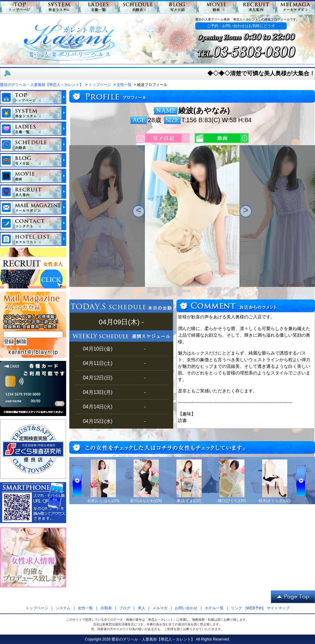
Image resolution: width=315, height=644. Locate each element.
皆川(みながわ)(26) (146, 501)
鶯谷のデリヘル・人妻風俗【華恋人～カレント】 (153, 639)
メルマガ (160, 608)
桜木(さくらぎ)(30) (275, 501)
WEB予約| (255, 608)
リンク (237, 608)
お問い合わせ (186, 608)
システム (63, 608)
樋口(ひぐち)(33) (232, 501)
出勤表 (106, 608)
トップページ (37, 608)
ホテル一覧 (214, 608)
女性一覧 (85, 608)
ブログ (125, 608)
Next (246, 211)
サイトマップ (278, 608)
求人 (141, 608)
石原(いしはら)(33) (103, 501)
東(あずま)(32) (189, 501)
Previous (139, 211)
